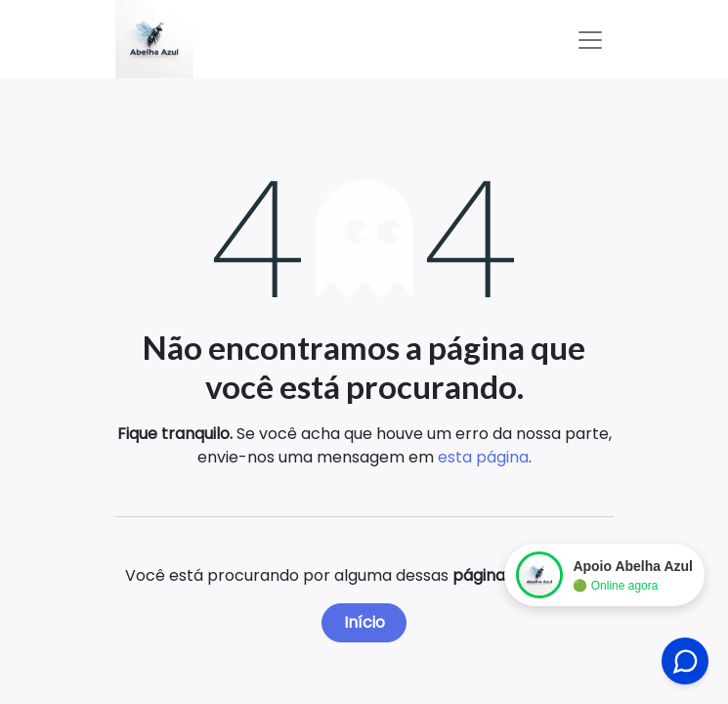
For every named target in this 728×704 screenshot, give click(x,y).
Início (364, 622)
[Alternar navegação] (590, 39)
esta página (483, 457)
